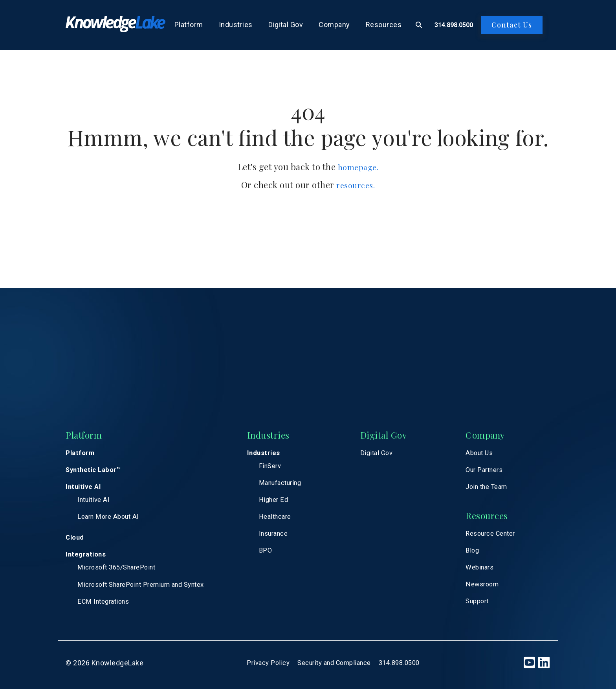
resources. (356, 185)
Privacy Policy (262, 672)
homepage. (358, 167)
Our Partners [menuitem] (487, 472)
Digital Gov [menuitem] (286, 25)
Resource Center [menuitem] (494, 538)
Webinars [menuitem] (481, 573)
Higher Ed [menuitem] (282, 503)
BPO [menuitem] (273, 557)
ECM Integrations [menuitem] (106, 610)
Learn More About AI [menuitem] (111, 521)
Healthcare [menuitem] (284, 521)
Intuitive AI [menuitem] (84, 490)
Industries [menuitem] (236, 25)
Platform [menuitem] (189, 25)
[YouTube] (529, 672)
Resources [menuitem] (384, 25)
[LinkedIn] (544, 672)
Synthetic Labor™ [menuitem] (95, 472)
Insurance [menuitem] (283, 539)
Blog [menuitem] (473, 556)
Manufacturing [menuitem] (290, 486)
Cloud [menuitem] (76, 543)
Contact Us (512, 25)
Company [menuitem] (334, 25)
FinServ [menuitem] (278, 468)
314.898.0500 (454, 25)
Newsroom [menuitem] (484, 591)
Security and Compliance (334, 672)
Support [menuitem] (479, 609)
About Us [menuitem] (481, 454)
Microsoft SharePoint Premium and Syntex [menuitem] (148, 592)
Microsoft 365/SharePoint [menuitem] (120, 574)
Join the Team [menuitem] (489, 490)
